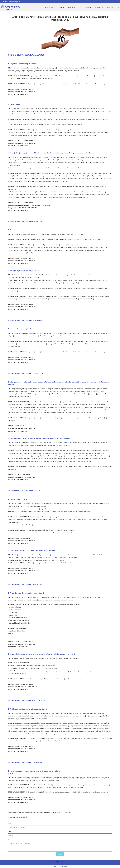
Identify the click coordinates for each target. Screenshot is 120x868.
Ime (9, 824)
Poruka (10, 840)
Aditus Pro (68, 813)
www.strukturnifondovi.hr (20, 817)
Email (10, 832)
